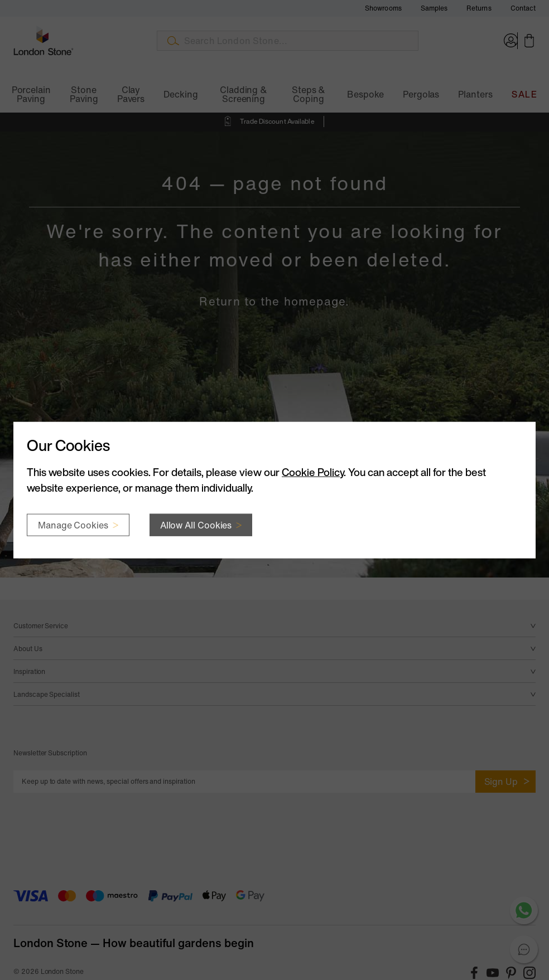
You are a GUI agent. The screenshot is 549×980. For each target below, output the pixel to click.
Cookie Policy (313, 472)
